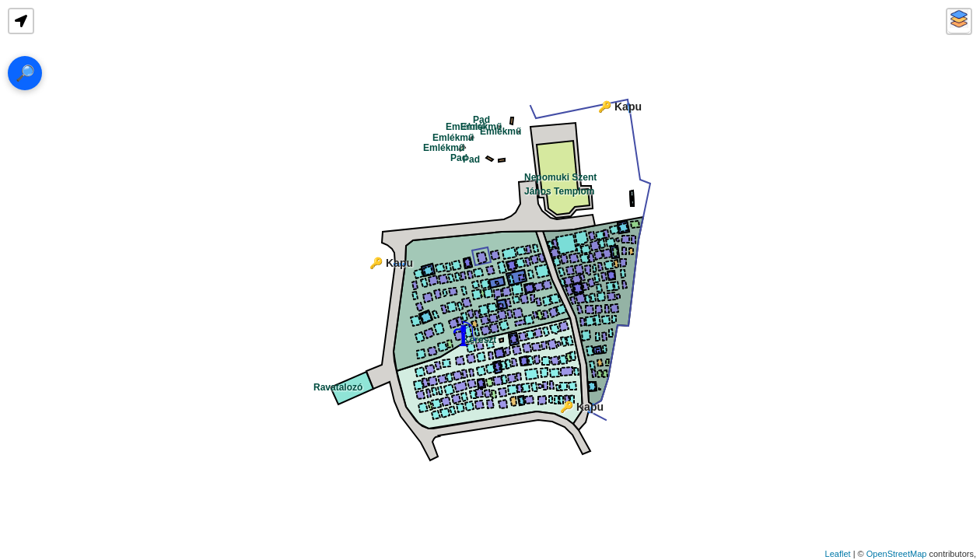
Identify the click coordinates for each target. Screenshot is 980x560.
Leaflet (838, 554)
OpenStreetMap (897, 554)
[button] (21, 21)
